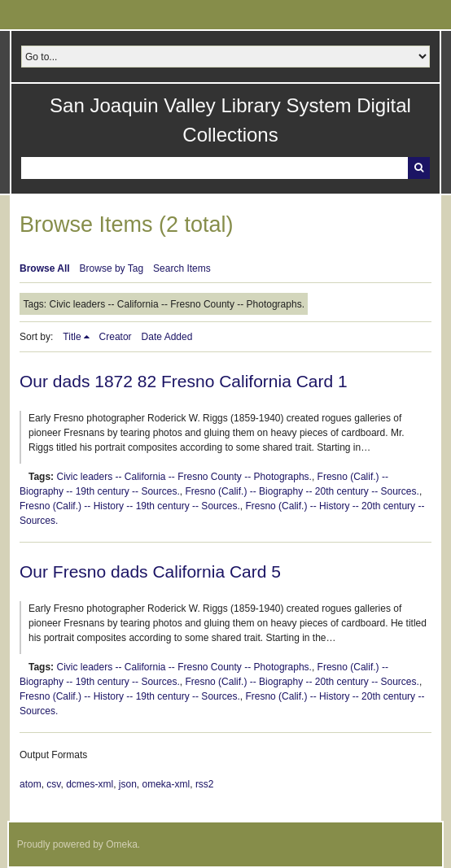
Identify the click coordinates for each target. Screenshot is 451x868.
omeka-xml (166, 784)
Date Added (167, 337)
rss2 (205, 784)
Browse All (45, 268)
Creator (116, 337)
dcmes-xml (90, 784)
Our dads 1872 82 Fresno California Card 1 (184, 381)
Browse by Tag (112, 268)
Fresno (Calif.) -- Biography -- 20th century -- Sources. (302, 491)
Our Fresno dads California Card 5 (150, 571)
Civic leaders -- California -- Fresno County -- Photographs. (184, 477)
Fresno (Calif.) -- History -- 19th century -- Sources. (130, 506)
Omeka (122, 844)
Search (419, 168)
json (128, 784)
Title (72, 337)
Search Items (182, 268)
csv (53, 784)
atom (31, 784)
